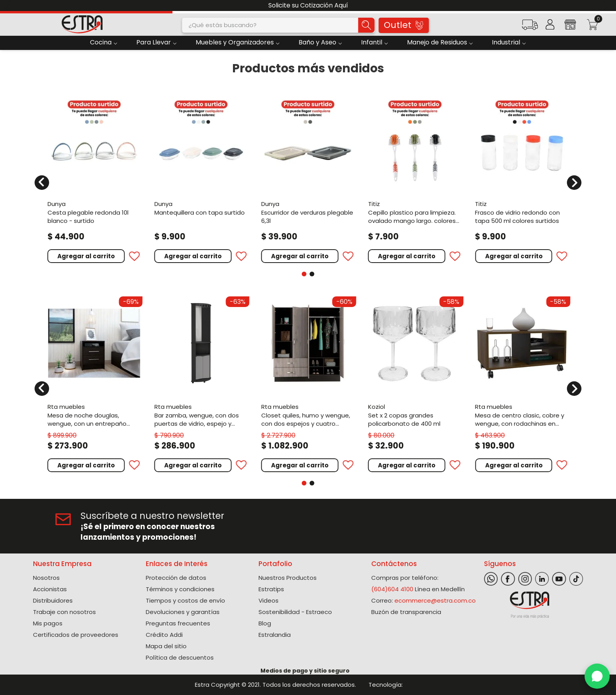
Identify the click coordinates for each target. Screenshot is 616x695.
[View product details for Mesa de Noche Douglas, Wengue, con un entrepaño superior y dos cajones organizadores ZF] (94, 383)
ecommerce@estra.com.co (435, 600)
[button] (530, 27)
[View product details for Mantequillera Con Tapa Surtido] (201, 178)
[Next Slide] (607, 6)
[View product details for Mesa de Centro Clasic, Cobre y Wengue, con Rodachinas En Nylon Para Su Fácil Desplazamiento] (522, 383)
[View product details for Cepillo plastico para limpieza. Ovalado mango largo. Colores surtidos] (415, 178)
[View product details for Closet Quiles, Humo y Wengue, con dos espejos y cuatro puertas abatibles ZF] (308, 383)
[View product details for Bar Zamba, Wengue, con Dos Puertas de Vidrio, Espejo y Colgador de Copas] (201, 383)
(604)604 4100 (392, 589)
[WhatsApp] (597, 676)
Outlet (403, 25)
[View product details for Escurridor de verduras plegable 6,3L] (308, 178)
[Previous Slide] (9, 6)
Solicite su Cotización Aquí (308, 5)
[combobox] (279, 25)
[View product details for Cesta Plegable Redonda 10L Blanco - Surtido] (94, 178)
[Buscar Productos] (367, 25)
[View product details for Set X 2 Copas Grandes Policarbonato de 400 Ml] (415, 383)
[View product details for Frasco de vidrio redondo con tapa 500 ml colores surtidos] (522, 178)
